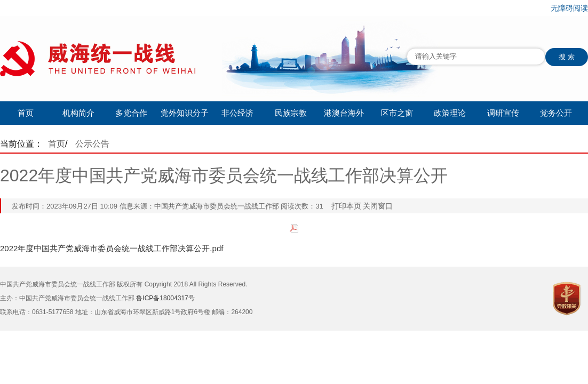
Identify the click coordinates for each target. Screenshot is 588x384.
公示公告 (92, 144)
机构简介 (78, 113)
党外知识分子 (185, 113)
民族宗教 (291, 113)
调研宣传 (503, 113)
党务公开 (556, 113)
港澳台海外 (344, 113)
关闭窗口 (378, 206)
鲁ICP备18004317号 (165, 298)
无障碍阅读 (569, 8)
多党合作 (131, 113)
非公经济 (237, 113)
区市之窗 (397, 113)
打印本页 (346, 206)
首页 (26, 113)
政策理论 (450, 113)
